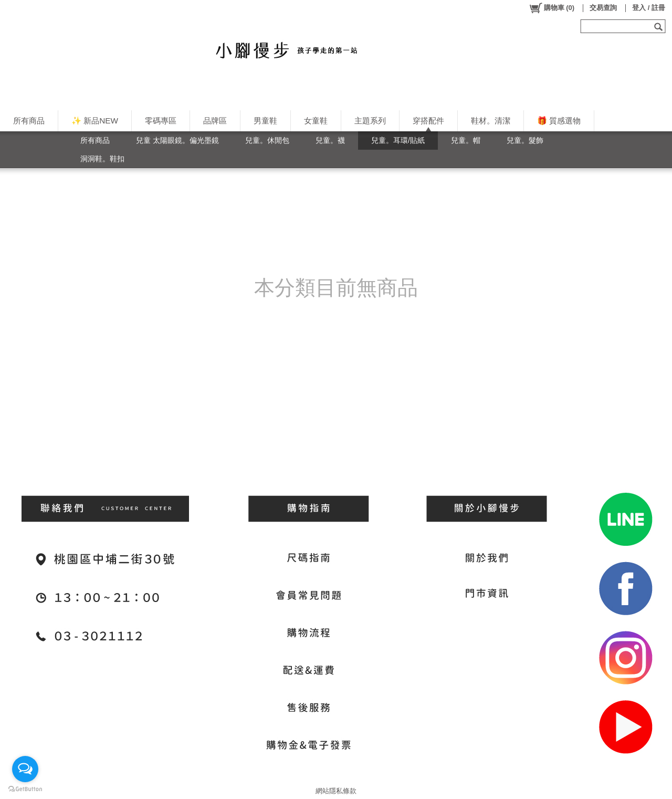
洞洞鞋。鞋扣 (102, 159)
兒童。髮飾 (525, 140)
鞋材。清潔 (491, 121)
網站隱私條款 (336, 791)
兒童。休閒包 (267, 140)
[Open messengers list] (25, 769)
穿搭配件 (428, 121)
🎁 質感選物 (559, 121)
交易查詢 (603, 8)
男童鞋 (265, 121)
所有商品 (29, 121)
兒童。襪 (330, 140)
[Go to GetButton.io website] (25, 789)
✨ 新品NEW (95, 121)
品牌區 (215, 121)
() (552, 8)
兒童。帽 (466, 140)
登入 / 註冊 (649, 8)
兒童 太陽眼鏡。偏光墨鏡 (177, 140)
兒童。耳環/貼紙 (398, 140)
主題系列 (370, 121)
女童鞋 (316, 121)
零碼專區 (161, 121)
